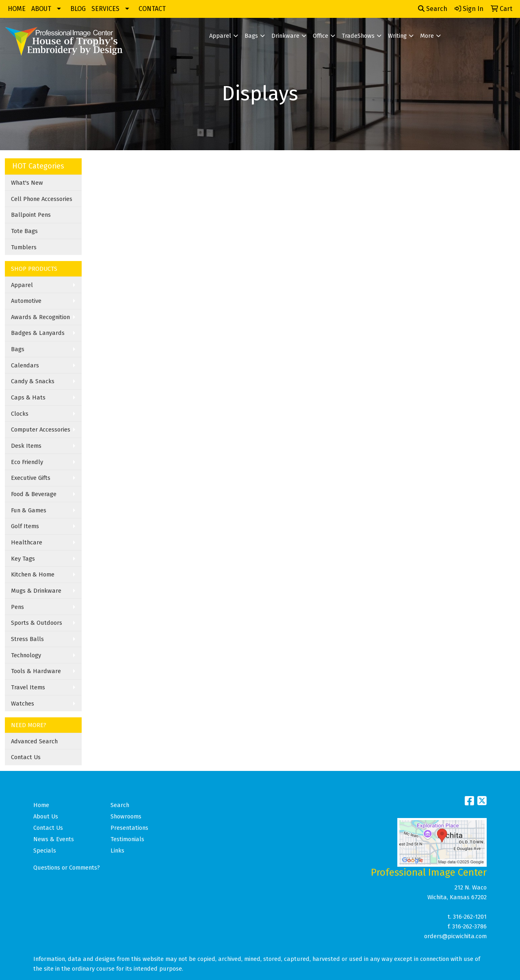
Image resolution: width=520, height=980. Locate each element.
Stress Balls (27, 639)
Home (41, 805)
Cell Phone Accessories (42, 199)
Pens (17, 607)
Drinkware (285, 36)
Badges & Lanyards (38, 333)
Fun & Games (29, 510)
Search (433, 9)
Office (321, 36)
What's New (27, 183)
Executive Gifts (31, 478)
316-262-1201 (470, 917)
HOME (17, 9)
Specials (45, 850)
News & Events (54, 839)
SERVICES (105, 9)
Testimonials (127, 839)
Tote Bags (24, 231)
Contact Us (26, 757)
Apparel (220, 36)
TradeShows (358, 36)
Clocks (20, 414)
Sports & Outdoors (37, 623)
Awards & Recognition (40, 317)
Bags (251, 36)
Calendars (25, 365)
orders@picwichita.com (455, 936)
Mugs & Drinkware (36, 591)
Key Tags (23, 559)
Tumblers (24, 247)
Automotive (26, 301)
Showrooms (126, 816)
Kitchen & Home (33, 574)
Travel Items (28, 687)
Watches (23, 704)
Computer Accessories (41, 430)
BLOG (78, 9)
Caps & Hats (28, 397)
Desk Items (26, 446)
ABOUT (41, 9)
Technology (26, 655)
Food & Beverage (34, 494)
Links (117, 850)
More (427, 36)
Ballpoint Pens (31, 215)
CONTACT (152, 9)
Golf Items (25, 526)
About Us (46, 816)
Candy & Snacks (33, 381)
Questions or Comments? (67, 868)
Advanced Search (34, 741)
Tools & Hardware (36, 671)
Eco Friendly (27, 462)
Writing (397, 36)
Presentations (129, 828)
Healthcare (27, 542)
